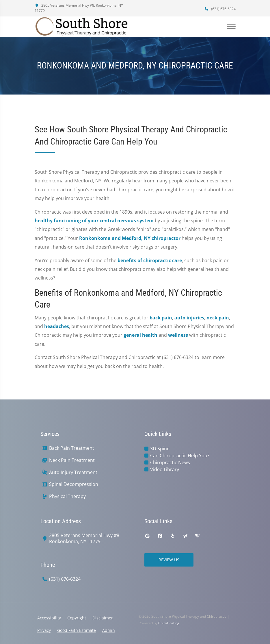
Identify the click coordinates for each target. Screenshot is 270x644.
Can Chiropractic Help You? (180, 456)
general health (140, 335)
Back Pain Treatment (72, 448)
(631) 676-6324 (220, 9)
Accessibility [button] (49, 618)
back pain (161, 318)
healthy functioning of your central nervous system (94, 221)
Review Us (169, 560)
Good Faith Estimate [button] (77, 630)
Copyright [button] (77, 618)
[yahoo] (185, 536)
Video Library (165, 469)
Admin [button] (109, 630)
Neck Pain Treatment (72, 460)
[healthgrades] (198, 536)
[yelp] (173, 536)
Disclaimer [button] (103, 618)
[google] (147, 536)
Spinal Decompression (74, 484)
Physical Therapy (67, 496)
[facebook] (160, 536)
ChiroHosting (169, 623)
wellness (178, 335)
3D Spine (160, 449)
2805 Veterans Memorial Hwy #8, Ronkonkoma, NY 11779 (79, 8)
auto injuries (189, 318)
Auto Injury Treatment (73, 472)
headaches (57, 326)
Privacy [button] (44, 630)
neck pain (218, 318)
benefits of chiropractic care (150, 260)
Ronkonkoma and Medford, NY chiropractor (130, 238)
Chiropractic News (170, 462)
